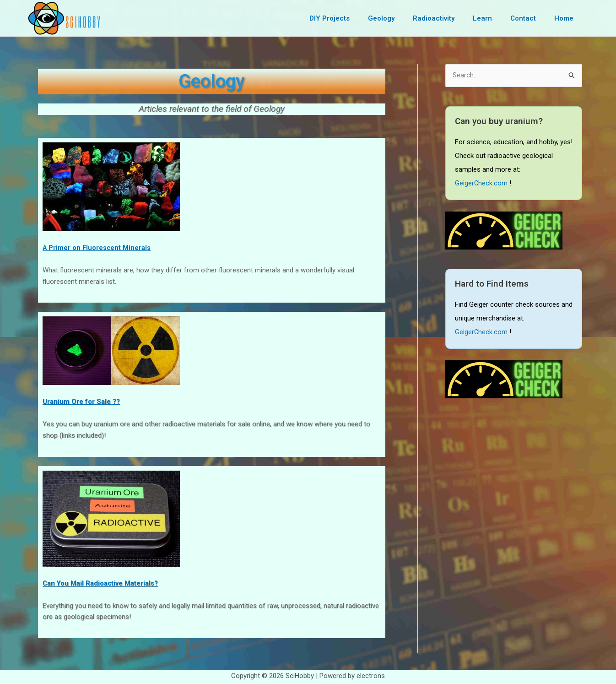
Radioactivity (450, 18)
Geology (402, 18)
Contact (530, 18)
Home (566, 18)
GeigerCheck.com (481, 184)
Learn (494, 18)
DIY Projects (355, 18)
